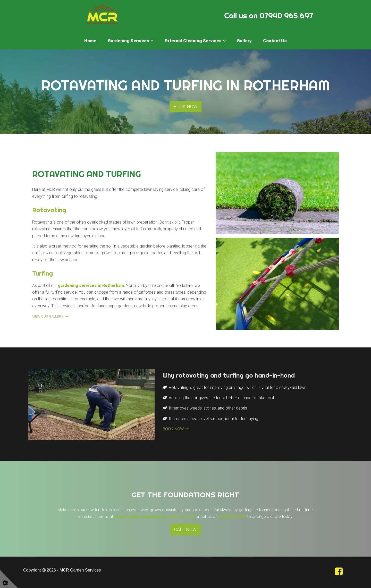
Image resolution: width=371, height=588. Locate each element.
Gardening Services (128, 41)
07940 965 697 (232, 517)
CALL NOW (185, 529)
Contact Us (275, 41)
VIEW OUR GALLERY (50, 316)
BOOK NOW (185, 106)
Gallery (244, 41)
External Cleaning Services (193, 41)
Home (90, 41)
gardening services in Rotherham (91, 286)
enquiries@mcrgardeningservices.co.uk (154, 517)
